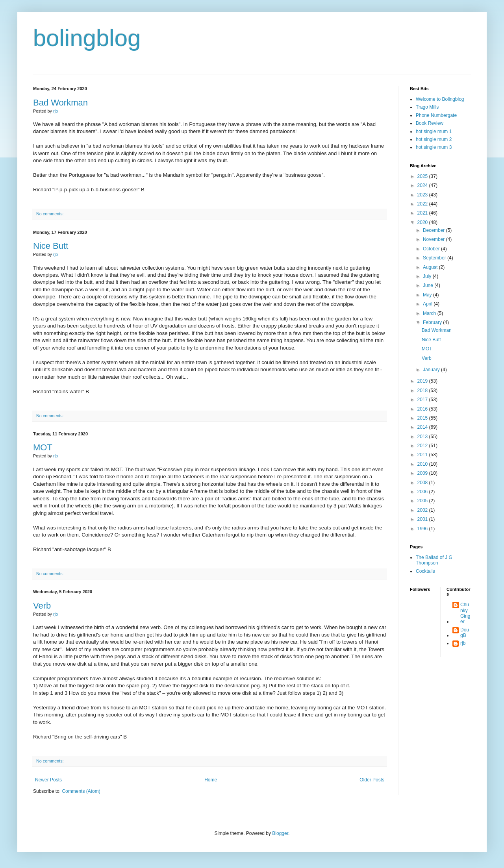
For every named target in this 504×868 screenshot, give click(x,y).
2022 (423, 204)
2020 (423, 222)
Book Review (430, 123)
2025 (423, 176)
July (428, 276)
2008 (423, 483)
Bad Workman (60, 103)
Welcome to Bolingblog (440, 99)
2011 (423, 455)
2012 (423, 446)
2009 (423, 473)
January (432, 370)
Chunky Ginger (465, 613)
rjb (463, 643)
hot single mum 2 (434, 139)
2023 (423, 195)
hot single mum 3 (434, 147)
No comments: (50, 214)
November (435, 239)
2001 (423, 519)
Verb (42, 606)
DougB (465, 633)
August (431, 267)
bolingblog (87, 38)
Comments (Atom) (81, 791)
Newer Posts (48, 780)
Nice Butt (51, 246)
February (433, 322)
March (430, 313)
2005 (423, 501)
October (432, 249)
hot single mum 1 (434, 131)
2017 (423, 400)
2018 (423, 391)
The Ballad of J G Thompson (434, 560)
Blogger (280, 833)
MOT (43, 447)
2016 (423, 409)
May (428, 295)
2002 (423, 510)
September (435, 258)
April (428, 304)
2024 (423, 185)
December (435, 230)
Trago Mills (427, 107)
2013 (423, 437)
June (429, 285)
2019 (423, 381)
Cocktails (425, 571)
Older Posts (372, 780)
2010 (423, 464)
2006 (423, 492)
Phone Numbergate (436, 115)
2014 (423, 427)
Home (211, 780)
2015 (423, 418)
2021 (423, 213)
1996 (423, 529)
